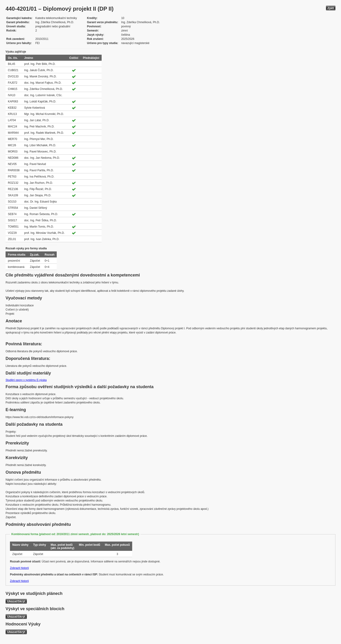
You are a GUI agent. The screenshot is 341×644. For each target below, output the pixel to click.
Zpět (331, 8)
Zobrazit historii (19, 568)
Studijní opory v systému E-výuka (26, 380)
